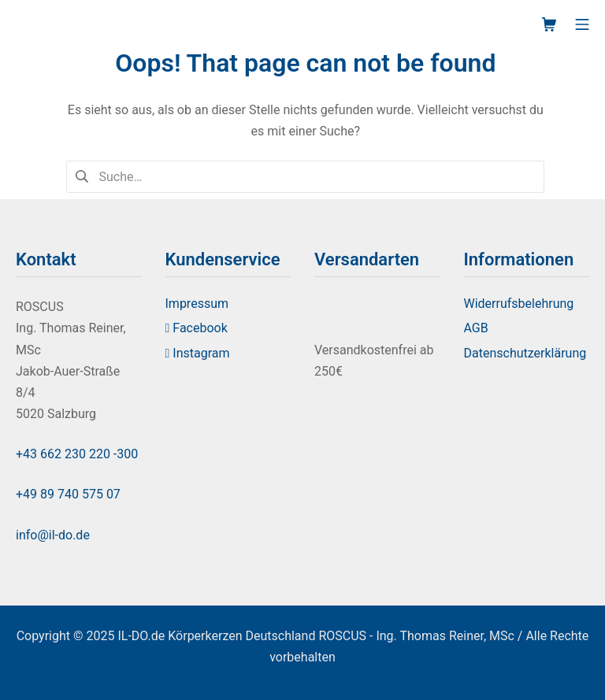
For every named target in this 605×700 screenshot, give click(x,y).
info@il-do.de (53, 535)
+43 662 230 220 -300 (77, 454)
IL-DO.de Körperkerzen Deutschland (216, 636)
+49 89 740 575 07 (68, 494)
